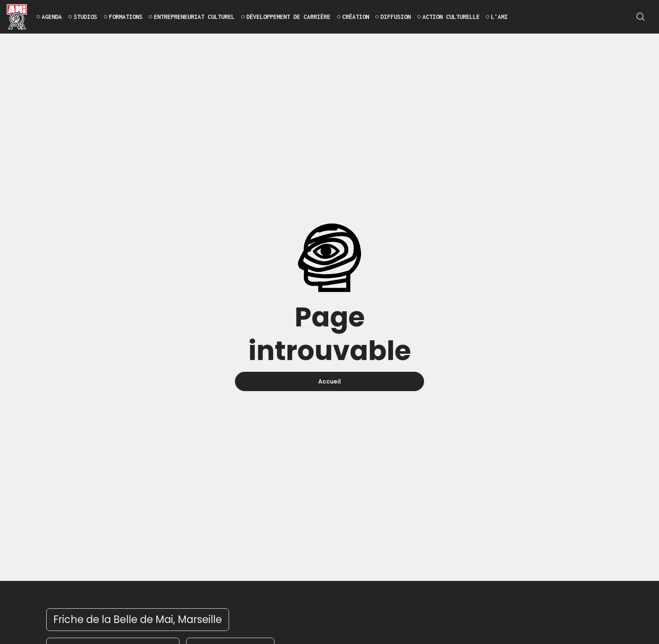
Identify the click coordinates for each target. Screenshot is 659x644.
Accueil (329, 381)
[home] (17, 17)
